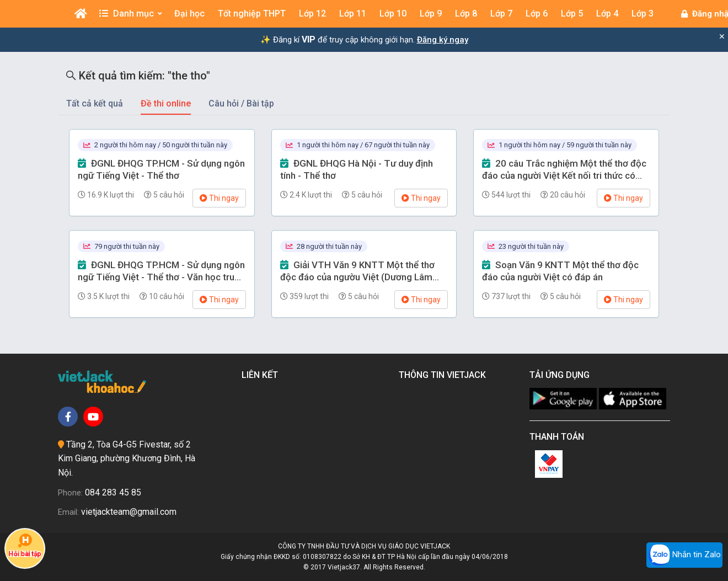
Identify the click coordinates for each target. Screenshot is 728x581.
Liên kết (262, 375)
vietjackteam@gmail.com (129, 512)
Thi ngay (219, 198)
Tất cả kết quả (95, 103)
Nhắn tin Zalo (684, 555)
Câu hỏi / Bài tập (241, 103)
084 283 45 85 (113, 492)
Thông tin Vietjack (445, 375)
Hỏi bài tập (25, 545)
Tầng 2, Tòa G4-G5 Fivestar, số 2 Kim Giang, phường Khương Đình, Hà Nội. (127, 459)
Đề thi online (166, 103)
